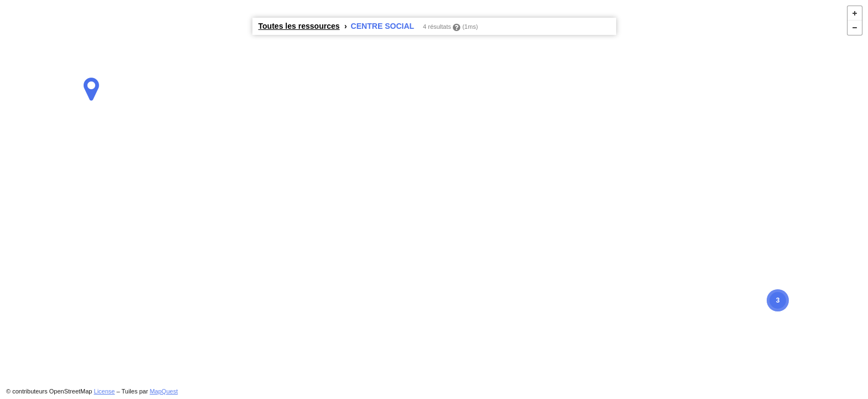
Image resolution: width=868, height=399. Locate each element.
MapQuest (164, 391)
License (105, 391)
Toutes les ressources (299, 26)
